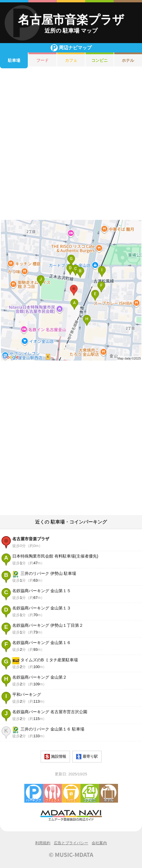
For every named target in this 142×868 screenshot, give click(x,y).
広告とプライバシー (71, 843)
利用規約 (43, 843)
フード (42, 60)
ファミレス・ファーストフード (52, 793)
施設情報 (55, 757)
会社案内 (99, 843)
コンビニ (100, 60)
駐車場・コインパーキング (34, 793)
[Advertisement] (71, 144)
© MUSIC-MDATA (71, 855)
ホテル (109, 793)
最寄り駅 (87, 757)
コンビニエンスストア (90, 793)
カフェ (71, 60)
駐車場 (14, 60)
